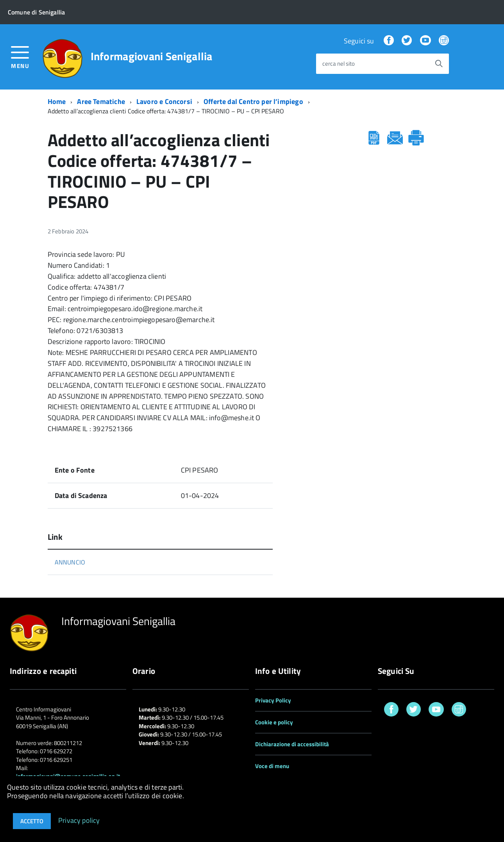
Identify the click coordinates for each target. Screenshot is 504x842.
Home (57, 101)
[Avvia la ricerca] (439, 64)
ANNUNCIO (70, 562)
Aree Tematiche (101, 101)
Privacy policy (79, 820)
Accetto (32, 821)
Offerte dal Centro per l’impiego (253, 101)
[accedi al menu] (20, 56)
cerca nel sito (339, 64)
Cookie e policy (274, 722)
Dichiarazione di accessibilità (292, 744)
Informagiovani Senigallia (152, 56)
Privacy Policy (273, 700)
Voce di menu (272, 766)
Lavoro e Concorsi (164, 101)
